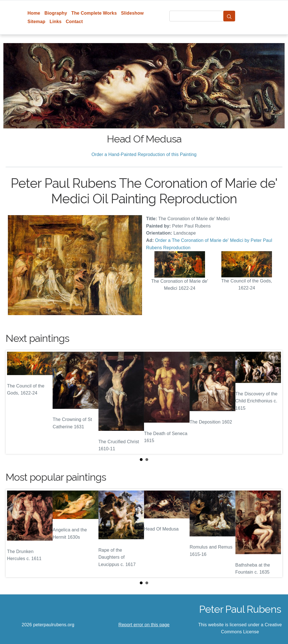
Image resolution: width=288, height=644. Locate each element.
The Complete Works (94, 13)
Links (56, 22)
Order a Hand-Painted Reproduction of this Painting (144, 154)
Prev (14, 402)
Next (274, 402)
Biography (56, 13)
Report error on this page (144, 625)
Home (34, 13)
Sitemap (36, 22)
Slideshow (132, 13)
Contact (74, 22)
